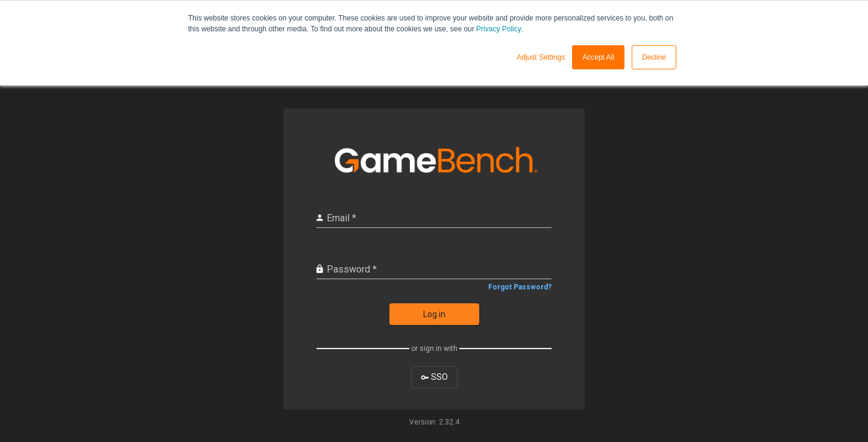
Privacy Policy (498, 29)
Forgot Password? (520, 287)
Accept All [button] (598, 57)
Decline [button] (654, 57)
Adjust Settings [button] (541, 57)
